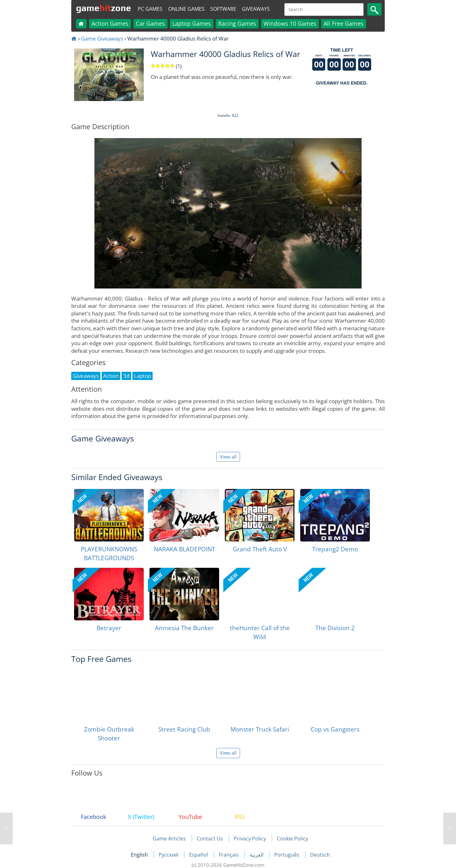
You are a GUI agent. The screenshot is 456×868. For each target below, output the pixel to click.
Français (229, 855)
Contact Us (210, 839)
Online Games (186, 9)
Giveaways (256, 9)
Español (199, 855)
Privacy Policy (250, 839)
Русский (169, 855)
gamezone (104, 8)
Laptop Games (192, 23)
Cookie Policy (292, 839)
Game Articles (169, 839)
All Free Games (344, 23)
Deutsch (320, 855)
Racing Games (237, 23)
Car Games (150, 23)
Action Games (110, 23)
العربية (257, 855)
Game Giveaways (102, 38)
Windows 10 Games (290, 23)
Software (223, 9)
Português (287, 855)
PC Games (150, 9)
